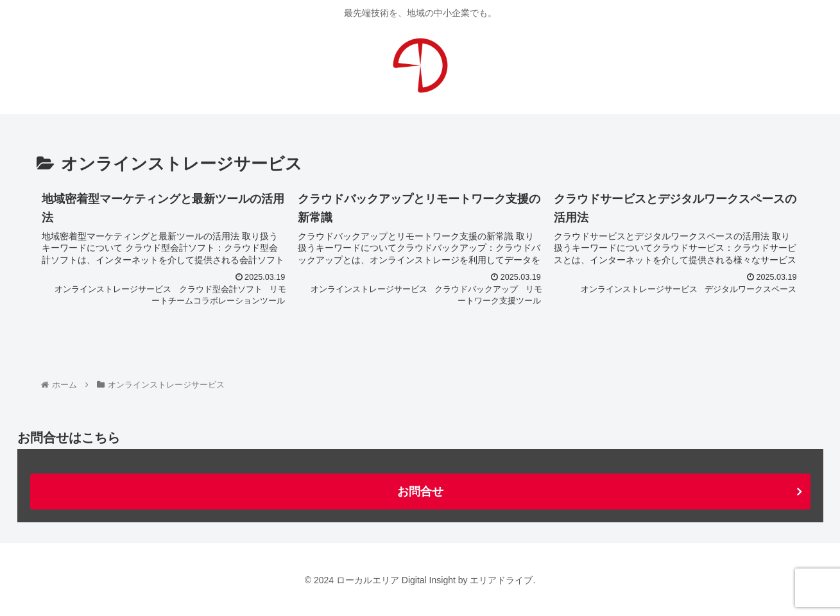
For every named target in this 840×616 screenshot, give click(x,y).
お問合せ (420, 492)
